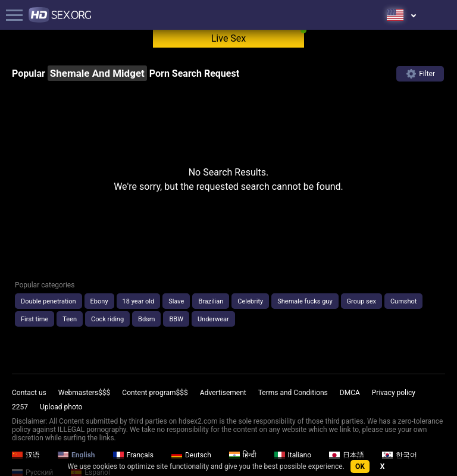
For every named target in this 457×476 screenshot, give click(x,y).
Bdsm (146, 319)
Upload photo (61, 407)
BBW (176, 319)
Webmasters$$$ (84, 393)
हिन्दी (243, 455)
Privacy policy (394, 393)
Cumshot (403, 301)
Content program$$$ (155, 393)
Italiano (293, 455)
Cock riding (107, 319)
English (76, 455)
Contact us (29, 393)
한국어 (400, 455)
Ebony (99, 301)
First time (35, 319)
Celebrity (250, 301)
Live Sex (229, 38)
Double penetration (48, 301)
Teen (70, 319)
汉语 (26, 455)
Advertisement (223, 393)
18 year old (139, 301)
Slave (176, 301)
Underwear (213, 319)
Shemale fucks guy (305, 301)
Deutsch (191, 455)
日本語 (347, 455)
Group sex (361, 301)
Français (133, 455)
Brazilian (211, 301)
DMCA (350, 393)
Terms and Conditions (293, 393)
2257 (20, 407)
